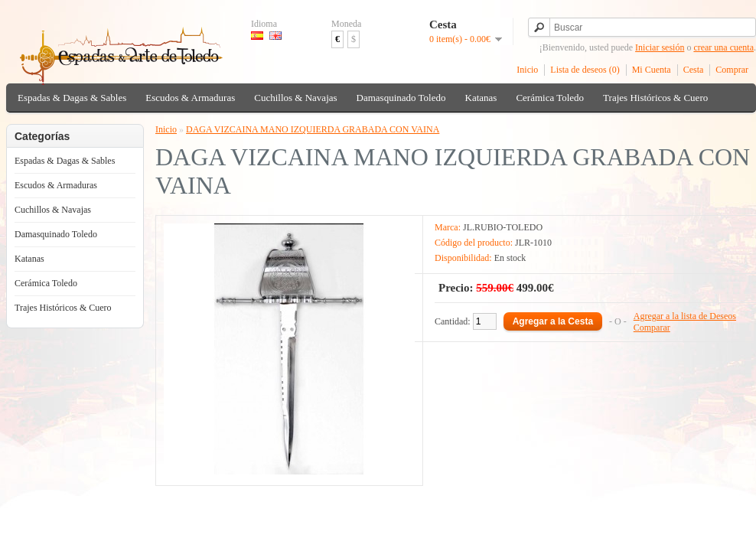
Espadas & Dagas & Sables (72, 98)
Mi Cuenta (652, 70)
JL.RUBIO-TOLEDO (503, 227)
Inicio (527, 70)
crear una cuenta (723, 47)
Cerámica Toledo (550, 98)
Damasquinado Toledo (401, 98)
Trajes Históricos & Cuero (655, 98)
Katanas (481, 98)
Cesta (694, 70)
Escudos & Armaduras (190, 98)
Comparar (652, 328)
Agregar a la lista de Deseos (685, 316)
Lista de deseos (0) (585, 70)
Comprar (732, 70)
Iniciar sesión (660, 47)
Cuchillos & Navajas (295, 98)
